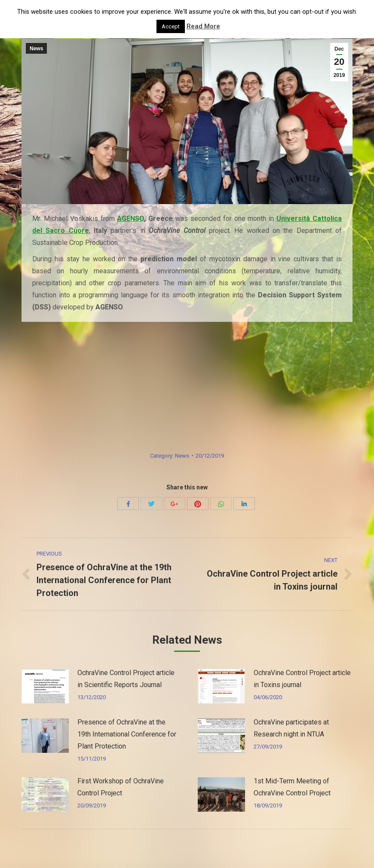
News (36, 49)
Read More (203, 26)
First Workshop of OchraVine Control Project (121, 787)
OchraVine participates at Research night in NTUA (291, 728)
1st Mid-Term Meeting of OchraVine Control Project (292, 787)
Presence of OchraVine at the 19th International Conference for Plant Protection (127, 734)
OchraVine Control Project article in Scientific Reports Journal (126, 679)
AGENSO (130, 219)
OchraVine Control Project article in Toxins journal (302, 679)
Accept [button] (171, 26)
